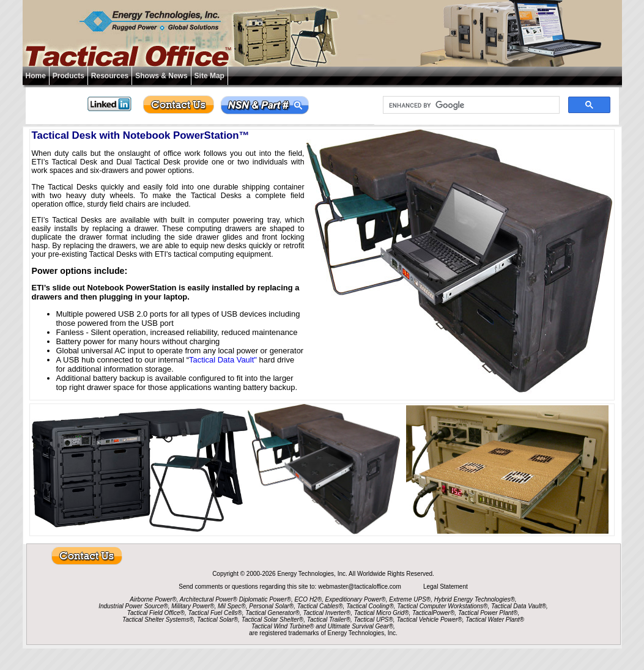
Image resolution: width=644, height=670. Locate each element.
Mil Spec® (232, 606)
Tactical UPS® (374, 620)
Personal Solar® (271, 606)
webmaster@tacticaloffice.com (360, 587)
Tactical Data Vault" (223, 360)
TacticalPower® (433, 613)
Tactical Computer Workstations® (442, 606)
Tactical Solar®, (218, 620)
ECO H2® (308, 599)
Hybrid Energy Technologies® (475, 599)
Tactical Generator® (272, 613)
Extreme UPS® (410, 599)
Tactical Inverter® (327, 613)
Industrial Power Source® (133, 606)
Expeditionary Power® (356, 599)
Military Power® (193, 606)
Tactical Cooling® (370, 606)
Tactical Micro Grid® (382, 613)
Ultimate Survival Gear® (361, 626)
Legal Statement (446, 587)
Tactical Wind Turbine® (283, 626)
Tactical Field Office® (156, 613)
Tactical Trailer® (329, 620)
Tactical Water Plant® (495, 620)
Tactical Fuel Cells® (215, 613)
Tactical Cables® (320, 606)
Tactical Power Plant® (488, 613)
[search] (470, 105)
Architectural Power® (209, 599)
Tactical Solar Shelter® (273, 620)
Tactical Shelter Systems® (158, 620)
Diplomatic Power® (265, 599)
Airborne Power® (153, 599)
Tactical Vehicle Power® (429, 620)
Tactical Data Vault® (519, 606)
